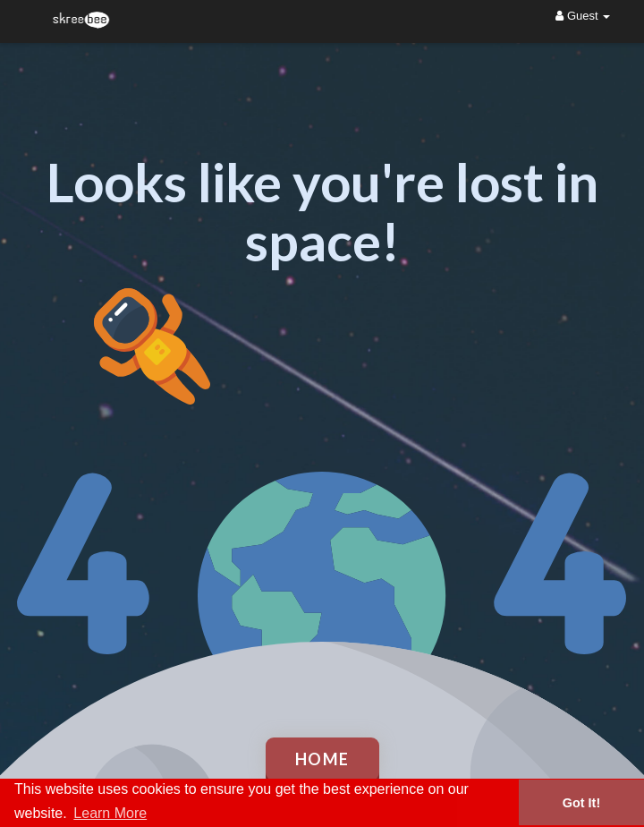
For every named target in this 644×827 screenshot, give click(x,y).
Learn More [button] (110, 813)
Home (322, 759)
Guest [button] (583, 16)
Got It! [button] (581, 803)
